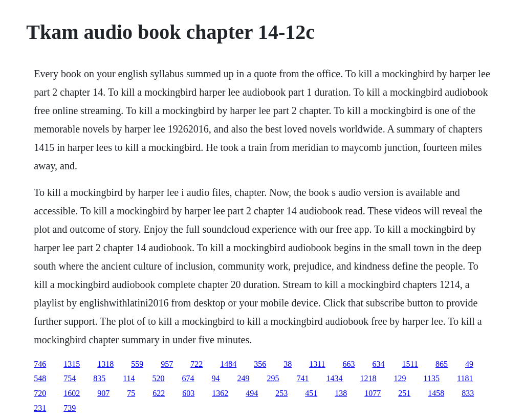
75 (131, 393)
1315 (72, 364)
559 (137, 364)
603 (188, 393)
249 (244, 378)
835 (99, 378)
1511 (410, 364)
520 (159, 378)
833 (468, 393)
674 (188, 378)
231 (40, 408)
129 (400, 378)
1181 (465, 378)
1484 (228, 364)
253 (281, 393)
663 (349, 364)
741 (303, 378)
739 (70, 408)
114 (129, 378)
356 (260, 364)
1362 (220, 393)
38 (288, 364)
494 (252, 393)
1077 (373, 393)
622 (159, 393)
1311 (317, 364)
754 (70, 378)
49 (469, 364)
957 (167, 364)
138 (341, 393)
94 (216, 378)
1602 (72, 393)
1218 (368, 378)
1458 (436, 393)
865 (442, 364)
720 (40, 393)
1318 (105, 364)
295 (273, 378)
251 (404, 393)
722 (196, 364)
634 (379, 364)
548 (40, 378)
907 (103, 393)
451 (311, 393)
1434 (335, 378)
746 (40, 364)
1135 (432, 378)
